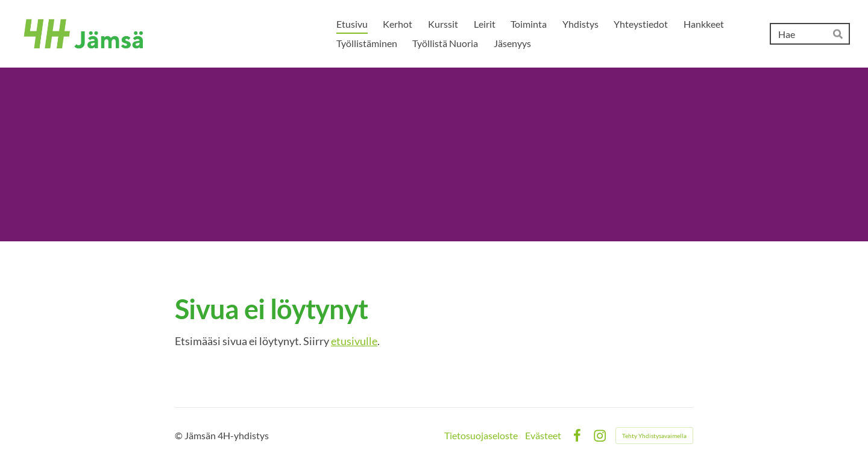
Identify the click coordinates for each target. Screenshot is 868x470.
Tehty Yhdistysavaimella (654, 436)
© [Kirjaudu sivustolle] (180, 435)
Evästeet (543, 436)
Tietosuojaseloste (481, 436)
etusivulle (354, 341)
